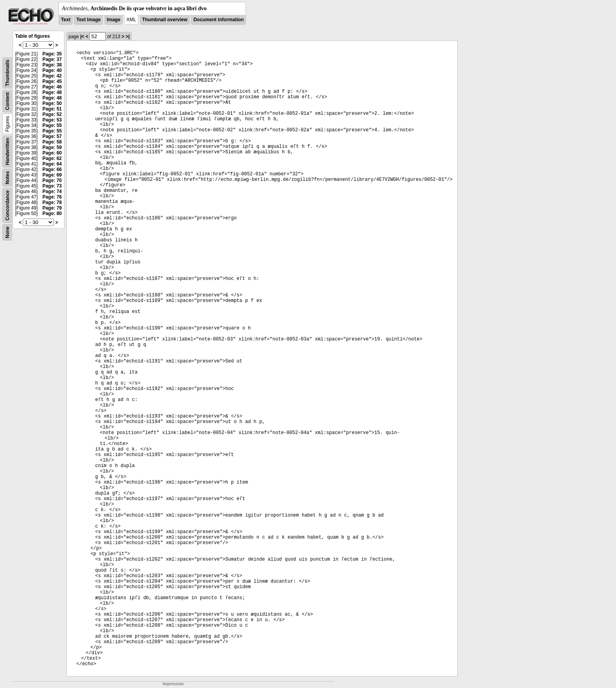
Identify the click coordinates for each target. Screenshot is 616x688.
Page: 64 (52, 164)
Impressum (173, 684)
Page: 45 (52, 81)
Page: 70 (52, 180)
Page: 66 (52, 169)
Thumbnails (7, 73)
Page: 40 (52, 70)
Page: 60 (52, 153)
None (7, 232)
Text (66, 20)
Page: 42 (52, 76)
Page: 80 (52, 213)
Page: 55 (52, 125)
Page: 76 (52, 197)
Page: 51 (52, 109)
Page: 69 (52, 175)
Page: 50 (52, 103)
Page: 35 (52, 54)
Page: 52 (52, 114)
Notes (7, 178)
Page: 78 (52, 202)
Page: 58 (52, 142)
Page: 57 (52, 136)
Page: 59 (52, 147)
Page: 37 (52, 59)
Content (7, 101)
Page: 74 (52, 191)
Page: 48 (52, 92)
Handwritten (7, 152)
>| (128, 37)
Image (114, 20)
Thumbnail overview (165, 20)
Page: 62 (52, 158)
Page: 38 (52, 65)
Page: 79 (52, 208)
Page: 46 (52, 87)
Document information (218, 20)
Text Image (88, 20)
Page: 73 (52, 186)
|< (82, 37)
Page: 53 (52, 120)
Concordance (7, 205)
